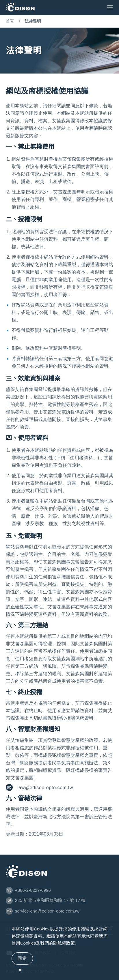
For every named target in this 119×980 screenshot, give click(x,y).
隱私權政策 (64, 943)
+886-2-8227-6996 (33, 890)
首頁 (10, 21)
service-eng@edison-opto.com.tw (47, 911)
